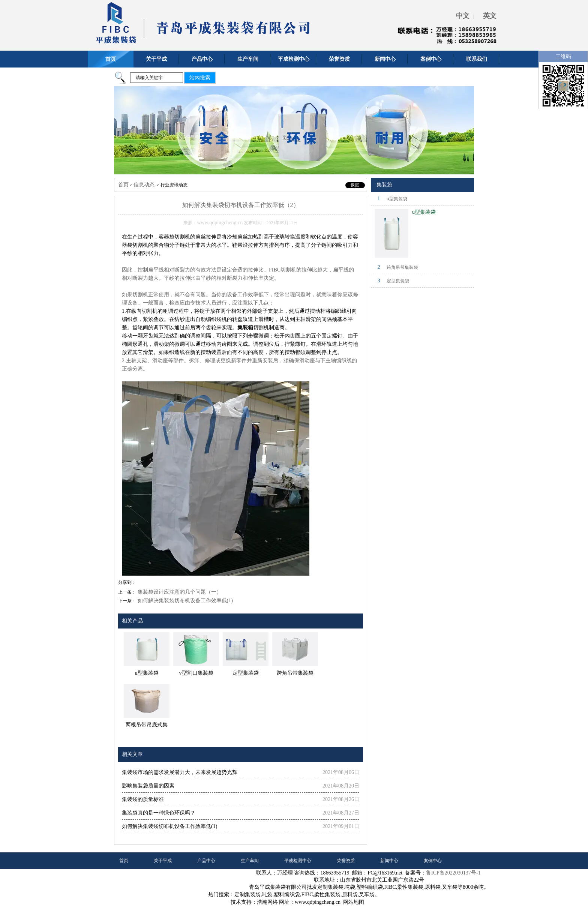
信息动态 (144, 185)
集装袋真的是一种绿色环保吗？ (159, 813)
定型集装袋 (398, 281)
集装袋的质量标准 (143, 799)
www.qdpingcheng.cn (220, 223)
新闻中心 (385, 59)
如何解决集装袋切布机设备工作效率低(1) (184, 601)
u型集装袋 (397, 199)
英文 (490, 16)
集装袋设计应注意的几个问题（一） (179, 592)
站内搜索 (200, 78)
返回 (355, 185)
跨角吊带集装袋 (402, 267)
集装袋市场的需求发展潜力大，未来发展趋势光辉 (180, 772)
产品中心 (202, 59)
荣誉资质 (339, 59)
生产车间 (248, 59)
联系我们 (477, 59)
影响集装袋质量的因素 (148, 786)
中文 (463, 16)
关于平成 (156, 59)
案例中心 (431, 59)
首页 (111, 59)
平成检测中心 (294, 59)
